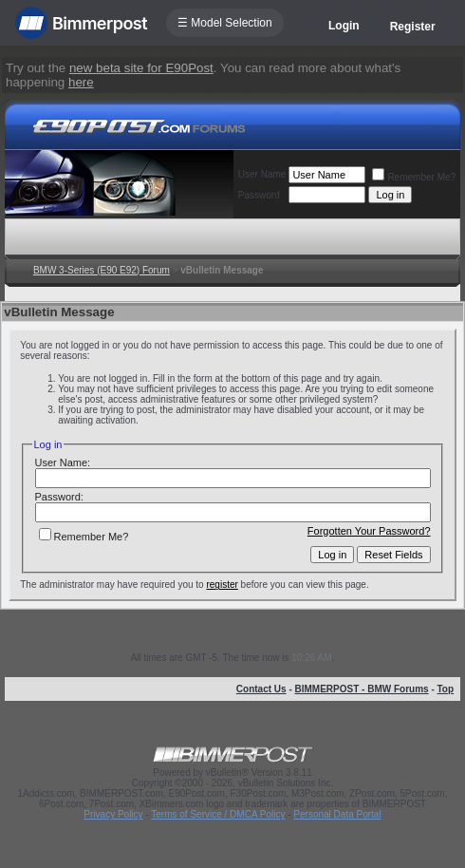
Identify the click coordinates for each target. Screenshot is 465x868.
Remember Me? (414, 177)
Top (446, 689)
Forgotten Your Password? (369, 531)
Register (413, 27)
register (222, 585)
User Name (262, 174)
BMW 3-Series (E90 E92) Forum (102, 270)
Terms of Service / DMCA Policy (218, 814)
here (81, 82)
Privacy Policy (113, 814)
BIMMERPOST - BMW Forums (362, 689)
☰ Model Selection (225, 23)
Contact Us (261, 689)
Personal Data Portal (337, 814)
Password (259, 195)
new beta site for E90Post (141, 68)
